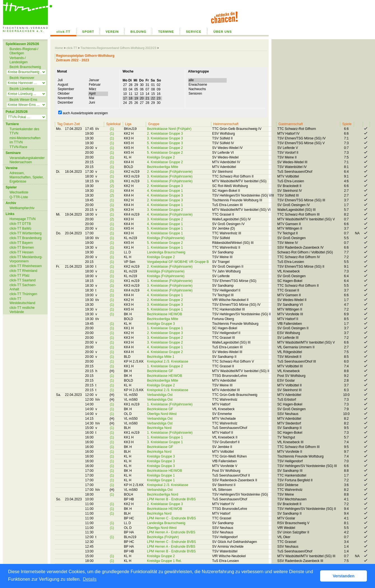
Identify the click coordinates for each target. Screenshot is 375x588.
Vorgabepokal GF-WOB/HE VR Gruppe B (178, 262)
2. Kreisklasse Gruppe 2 (165, 300)
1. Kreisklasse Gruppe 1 (165, 248)
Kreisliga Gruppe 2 (161, 157)
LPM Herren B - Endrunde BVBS (171, 499)
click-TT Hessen (22, 252)
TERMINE (166, 32)
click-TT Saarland (23, 280)
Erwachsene (198, 85)
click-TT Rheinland (23, 271)
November (65, 98)
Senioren (195, 94)
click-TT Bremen (22, 248)
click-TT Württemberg (25, 233)
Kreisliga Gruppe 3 (161, 324)
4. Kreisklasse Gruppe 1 (165, 191)
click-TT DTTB (20, 224)
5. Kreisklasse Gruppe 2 (165, 148)
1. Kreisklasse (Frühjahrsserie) (170, 181)
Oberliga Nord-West (162, 414)
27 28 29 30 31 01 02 (142, 85)
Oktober (63, 94)
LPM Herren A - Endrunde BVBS (171, 532)
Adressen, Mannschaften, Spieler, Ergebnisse (27, 177)
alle (191, 80)
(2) (112, 186)
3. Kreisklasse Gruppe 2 (165, 210)
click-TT (64, 32)
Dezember (65, 102)
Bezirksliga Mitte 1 (160, 357)
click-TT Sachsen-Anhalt (23, 287)
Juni (92, 102)
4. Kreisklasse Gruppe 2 (165, 162)
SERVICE (194, 32)
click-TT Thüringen (23, 294)
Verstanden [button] (344, 576)
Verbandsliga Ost (160, 395)
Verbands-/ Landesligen (19, 60)
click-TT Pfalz (20, 276)
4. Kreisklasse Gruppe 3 (165, 195)
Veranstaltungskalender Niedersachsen (27, 160)
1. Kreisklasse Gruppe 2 (165, 366)
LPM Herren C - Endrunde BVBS (171, 518)
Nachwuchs (197, 89)
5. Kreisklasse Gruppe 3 (165, 143)
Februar (94, 85)
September (66, 89)
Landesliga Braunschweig (166, 252)
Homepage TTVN (23, 219)
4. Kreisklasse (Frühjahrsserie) (170, 214)
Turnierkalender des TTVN (24, 131)
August (63, 85)
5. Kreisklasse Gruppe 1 (165, 228)
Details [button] (90, 579)
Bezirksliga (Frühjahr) (163, 537)
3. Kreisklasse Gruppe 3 (165, 138)
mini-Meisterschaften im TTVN (25, 140)
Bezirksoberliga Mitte (162, 167)
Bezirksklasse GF (160, 371)
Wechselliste (19, 192)
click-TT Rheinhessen (26, 266)
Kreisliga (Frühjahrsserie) (166, 238)
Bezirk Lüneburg (22, 89)
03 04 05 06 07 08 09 (142, 89)
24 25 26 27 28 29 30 (142, 103)
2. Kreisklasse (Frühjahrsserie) (170, 172)
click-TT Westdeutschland (22, 301)
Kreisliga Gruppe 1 (161, 475)
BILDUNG (138, 32)
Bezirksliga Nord (159, 428)
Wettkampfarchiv (22, 208)
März (92, 89)
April (92, 94)
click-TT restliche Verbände (22, 310)
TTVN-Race (18, 147)
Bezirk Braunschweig (25, 67)
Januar (94, 80)
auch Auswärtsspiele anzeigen (83, 113)
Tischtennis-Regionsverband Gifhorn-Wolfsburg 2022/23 (118, 48)
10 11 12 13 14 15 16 (142, 94)
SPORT (88, 32)
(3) (112, 181)
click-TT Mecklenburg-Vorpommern (26, 259)
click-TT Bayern (21, 243)
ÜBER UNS (223, 32)
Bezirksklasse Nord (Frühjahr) (169, 129)
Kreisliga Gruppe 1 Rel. (164, 561)
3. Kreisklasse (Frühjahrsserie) (170, 176)
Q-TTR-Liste (19, 197)
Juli (60, 80)
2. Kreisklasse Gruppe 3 (165, 134)
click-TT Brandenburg (26, 238)
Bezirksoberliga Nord (162, 494)
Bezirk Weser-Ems (23, 100)
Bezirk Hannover (22, 78)
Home (59, 48)
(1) (112, 129)
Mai (91, 98)
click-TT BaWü (20, 228)
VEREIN (112, 32)
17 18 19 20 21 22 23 (142, 98)
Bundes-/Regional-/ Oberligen (24, 51)
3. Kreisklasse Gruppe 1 (165, 233)
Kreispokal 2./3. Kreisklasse (167, 361)
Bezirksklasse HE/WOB (164, 314)
